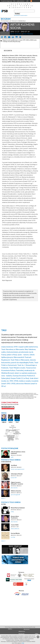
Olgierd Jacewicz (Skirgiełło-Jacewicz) (17, 483)
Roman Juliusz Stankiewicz (15, 517)
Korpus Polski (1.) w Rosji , (20, 378)
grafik (12, 457)
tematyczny (21, 634)
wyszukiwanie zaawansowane (21, 15)
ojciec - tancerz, (23, 355)
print (13, 37)
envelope (9, 37)
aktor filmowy (28, 34)
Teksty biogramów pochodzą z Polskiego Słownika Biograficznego (20, 627)
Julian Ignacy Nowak (17, 474)
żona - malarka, (7, 376)
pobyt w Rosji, (12, 355)
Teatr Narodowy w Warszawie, (13, 349)
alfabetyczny (22, 631)
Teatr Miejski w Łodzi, (17, 368)
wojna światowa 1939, (10, 347)
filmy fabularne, (30, 349)
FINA (14, 1)
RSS (31, 1)
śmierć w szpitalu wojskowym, (26, 373)
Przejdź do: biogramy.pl (7, 1)
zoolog (12, 512)
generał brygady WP (15, 495)
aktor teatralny (16, 34)
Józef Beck (14, 465)
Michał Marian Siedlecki (18, 508)
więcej (3, 498)
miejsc (37, 634)
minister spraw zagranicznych (18, 469)
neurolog (13, 537)
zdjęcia (4, 422)
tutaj (23, 643)
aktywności (27, 629)
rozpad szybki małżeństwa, (28, 347)
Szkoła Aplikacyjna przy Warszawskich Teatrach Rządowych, (18, 357)
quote (16, 37)
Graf (17, 422)
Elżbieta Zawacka (16, 491)
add (20, 37)
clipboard (5, 37)
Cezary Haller (15, 525)
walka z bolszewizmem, (10, 352)
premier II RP (14, 478)
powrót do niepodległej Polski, (22, 362)
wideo (11, 422)
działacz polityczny (15, 529)
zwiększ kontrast (20, 1)
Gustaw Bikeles (15, 533)
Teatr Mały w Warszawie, (20, 360)
